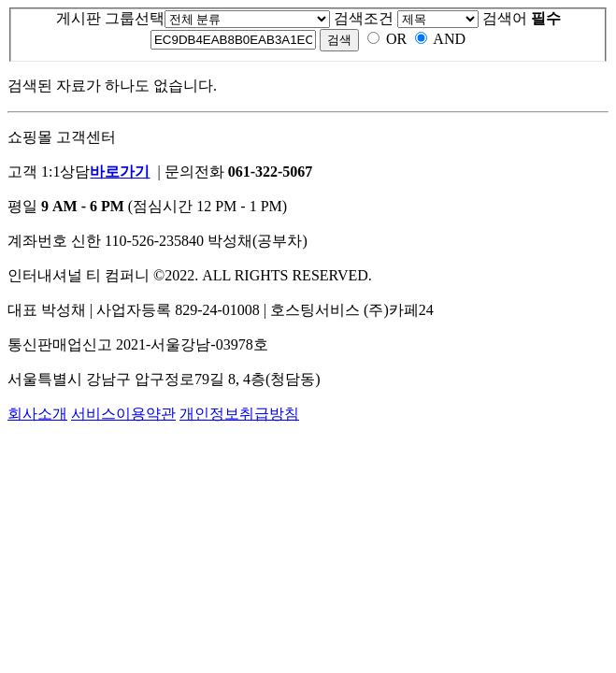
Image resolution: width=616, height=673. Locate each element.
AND (449, 39)
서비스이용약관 (123, 414)
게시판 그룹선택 (110, 18)
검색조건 (364, 18)
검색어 (522, 18)
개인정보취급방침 (239, 414)
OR (396, 39)
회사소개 (37, 414)
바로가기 (120, 172)
